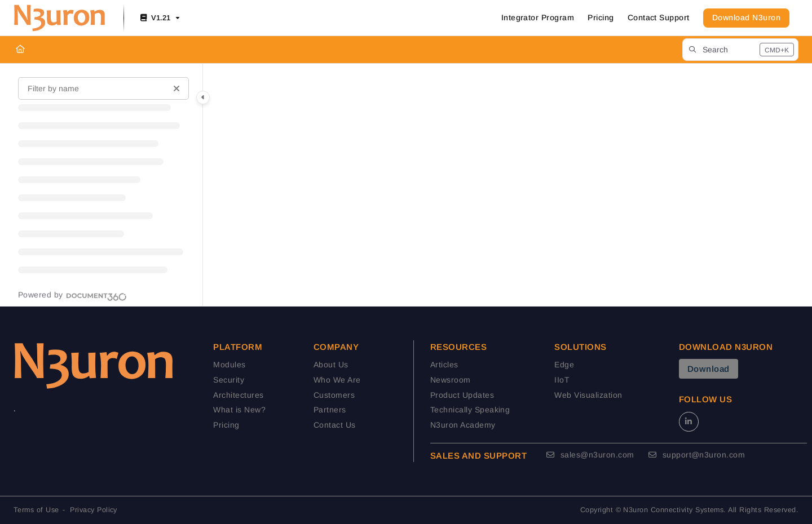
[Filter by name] (103, 88)
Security (229, 380)
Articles (444, 365)
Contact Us (335, 425)
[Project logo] (59, 18)
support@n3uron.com (697, 455)
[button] (740, 50)
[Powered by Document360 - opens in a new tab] (72, 295)
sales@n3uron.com (590, 455)
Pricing (226, 425)
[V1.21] (159, 18)
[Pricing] (601, 18)
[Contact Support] (659, 18)
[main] (507, 185)
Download (709, 369)
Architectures (238, 395)
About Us (331, 365)
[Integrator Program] (538, 18)
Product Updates (462, 395)
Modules (229, 365)
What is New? (239, 410)
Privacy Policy (94, 510)
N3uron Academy (463, 425)
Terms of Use (36, 510)
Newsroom (451, 380)
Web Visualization (588, 395)
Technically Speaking (470, 410)
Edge (564, 365)
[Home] (20, 50)
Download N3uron (746, 17)
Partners (330, 410)
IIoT (562, 380)
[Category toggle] (203, 97)
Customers (334, 395)
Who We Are (337, 380)
